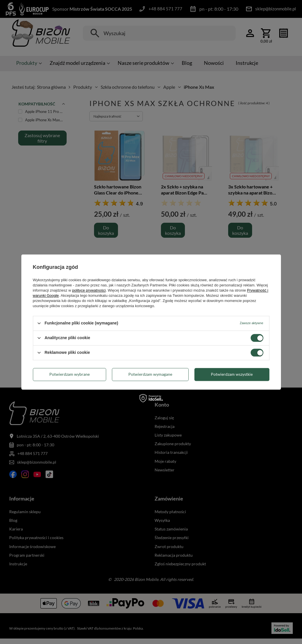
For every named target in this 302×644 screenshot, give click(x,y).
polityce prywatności (89, 290)
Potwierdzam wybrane (70, 374)
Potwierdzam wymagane (150, 374)
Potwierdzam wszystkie (232, 374)
